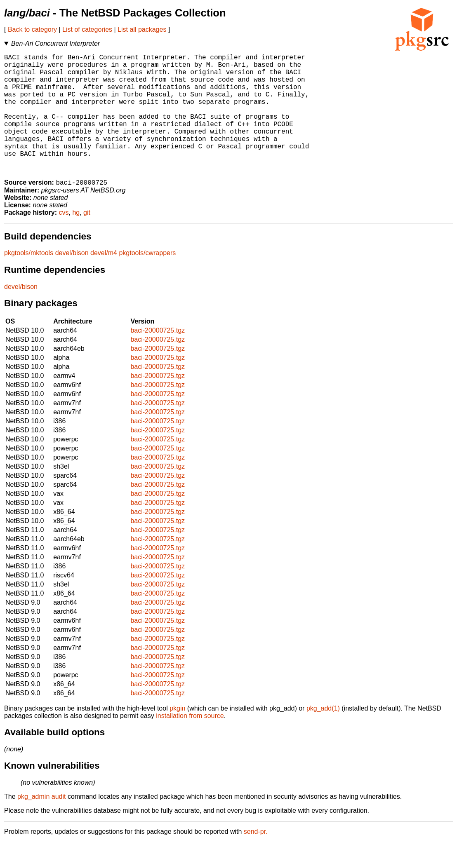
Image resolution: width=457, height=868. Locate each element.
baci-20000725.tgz (158, 356)
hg (76, 238)
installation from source (190, 742)
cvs (64, 238)
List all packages (142, 29)
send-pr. (256, 857)
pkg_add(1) (323, 734)
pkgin (177, 734)
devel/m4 (104, 279)
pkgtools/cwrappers (147, 279)
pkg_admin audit (41, 822)
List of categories (87, 29)
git (87, 238)
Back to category (32, 29)
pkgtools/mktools (29, 279)
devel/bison (72, 279)
